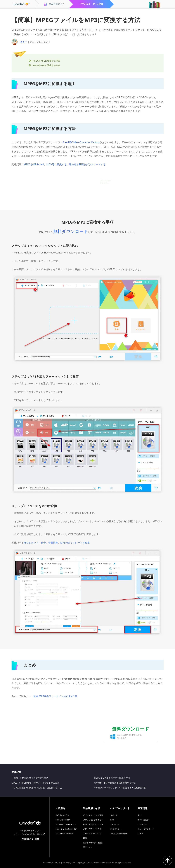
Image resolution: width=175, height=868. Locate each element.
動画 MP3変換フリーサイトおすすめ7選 (55, 696)
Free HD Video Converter (66, 829)
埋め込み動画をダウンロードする (87, 164)
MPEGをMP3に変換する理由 (47, 61)
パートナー (142, 824)
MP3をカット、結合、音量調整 (41, 543)
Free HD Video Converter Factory (81, 142)
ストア (140, 833)
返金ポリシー (116, 829)
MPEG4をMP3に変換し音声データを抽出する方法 (35, 783)
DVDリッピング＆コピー (93, 820)
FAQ (112, 820)
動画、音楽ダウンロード (93, 824)
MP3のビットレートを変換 (75, 543)
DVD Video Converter (65, 833)
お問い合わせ (143, 820)
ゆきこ (24, 42)
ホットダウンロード (146, 829)
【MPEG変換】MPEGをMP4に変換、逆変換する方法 (37, 788)
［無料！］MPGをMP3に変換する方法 (30, 778)
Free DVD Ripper (63, 820)
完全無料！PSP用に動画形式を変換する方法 (115, 783)
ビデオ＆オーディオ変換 (93, 815)
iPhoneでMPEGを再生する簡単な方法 (112, 778)
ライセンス (115, 824)
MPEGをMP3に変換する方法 (47, 65)
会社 (140, 815)
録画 (85, 838)
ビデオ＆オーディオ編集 (93, 843)
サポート (114, 815)
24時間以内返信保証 (119, 833)
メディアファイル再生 (92, 829)
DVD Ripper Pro (62, 815)
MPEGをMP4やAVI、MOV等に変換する (45, 164)
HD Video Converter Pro (66, 824)
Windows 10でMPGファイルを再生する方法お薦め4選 (120, 788)
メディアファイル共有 (92, 833)
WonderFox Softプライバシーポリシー (59, 863)
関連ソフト (88, 847)
